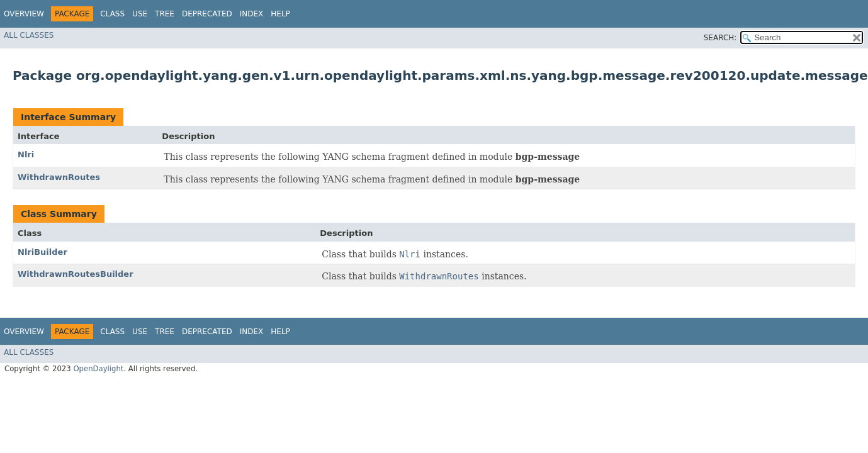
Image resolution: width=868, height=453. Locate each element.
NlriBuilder (42, 252)
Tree (165, 14)
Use (140, 14)
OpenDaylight (98, 369)
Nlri (26, 154)
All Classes (29, 35)
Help (280, 14)
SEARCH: (720, 38)
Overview (24, 14)
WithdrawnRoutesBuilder (76, 274)
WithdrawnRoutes (59, 177)
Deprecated (207, 14)
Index (252, 14)
